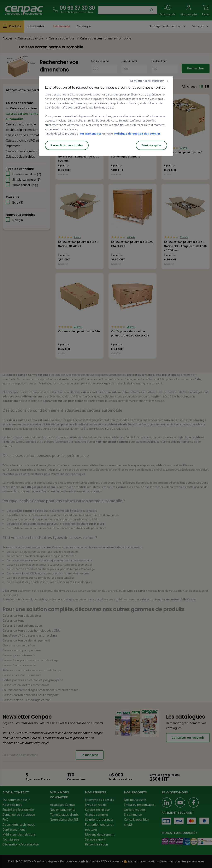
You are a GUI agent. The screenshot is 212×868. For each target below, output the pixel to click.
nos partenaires (91, 134)
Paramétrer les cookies (67, 145)
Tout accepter (151, 145)
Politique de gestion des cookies (137, 134)
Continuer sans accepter (147, 81)
